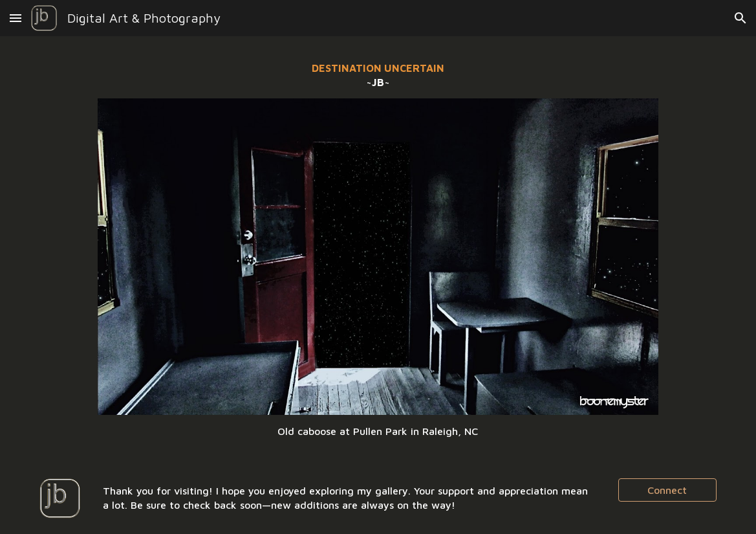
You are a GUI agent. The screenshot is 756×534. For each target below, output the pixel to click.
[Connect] (667, 490)
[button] (16, 18)
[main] (378, 75)
